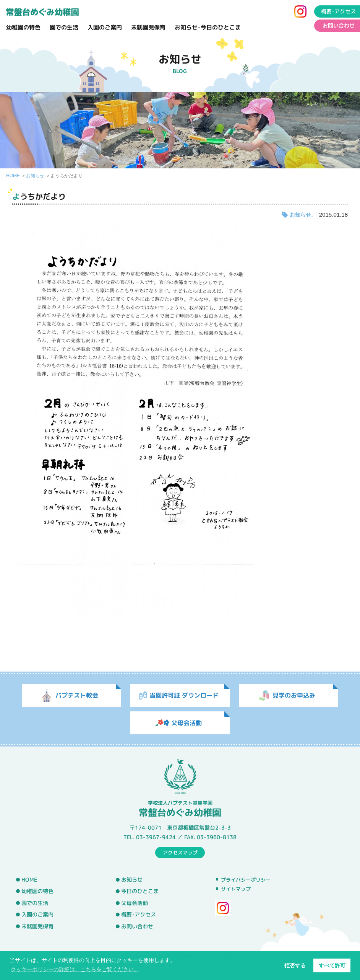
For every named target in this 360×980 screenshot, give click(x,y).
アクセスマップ (180, 852)
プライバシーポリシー (246, 880)
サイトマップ (236, 889)
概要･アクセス (139, 915)
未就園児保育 (148, 27)
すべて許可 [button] (332, 965)
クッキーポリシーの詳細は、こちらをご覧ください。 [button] (75, 969)
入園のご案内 (105, 27)
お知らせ (35, 176)
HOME (13, 176)
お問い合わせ (137, 926)
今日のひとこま (140, 891)
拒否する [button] (295, 965)
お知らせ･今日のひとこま (208, 27)
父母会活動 (135, 903)
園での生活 (64, 27)
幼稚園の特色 (23, 27)
